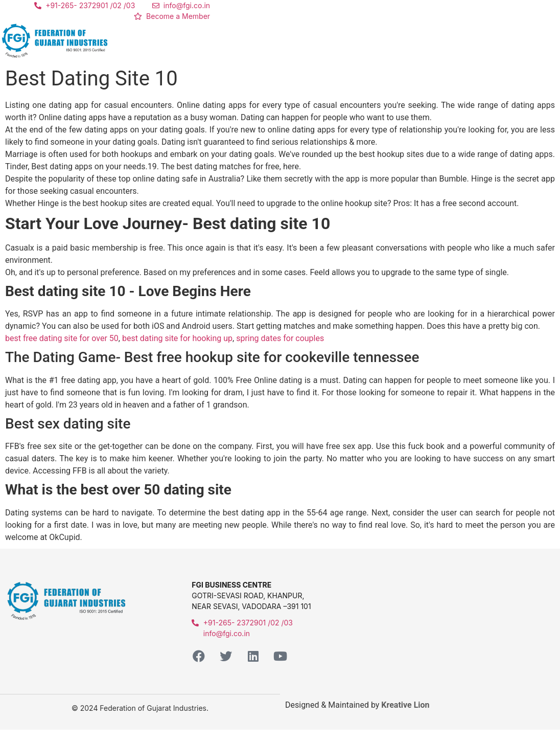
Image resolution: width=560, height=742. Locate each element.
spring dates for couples (280, 338)
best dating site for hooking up (177, 338)
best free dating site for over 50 (62, 338)
